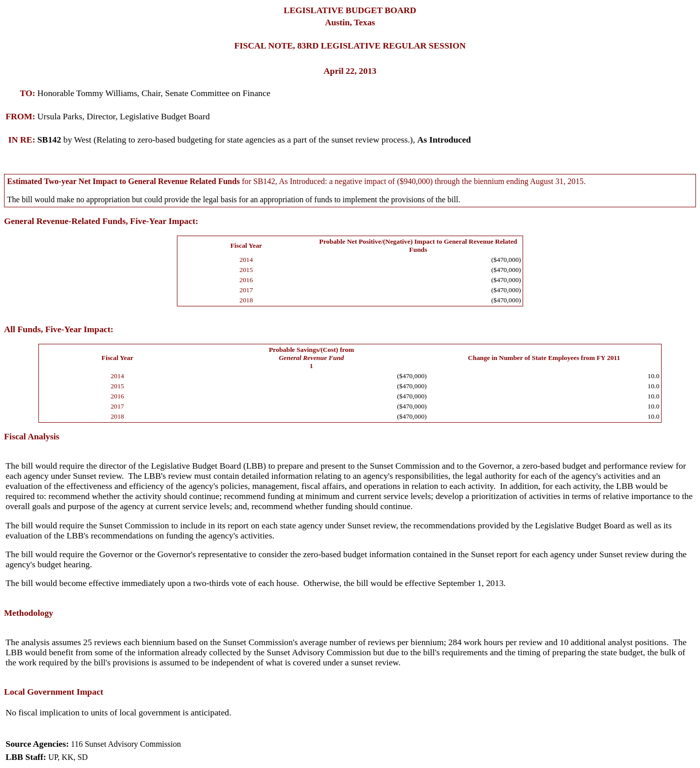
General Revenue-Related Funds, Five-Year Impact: (101, 221)
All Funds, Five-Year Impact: (59, 329)
